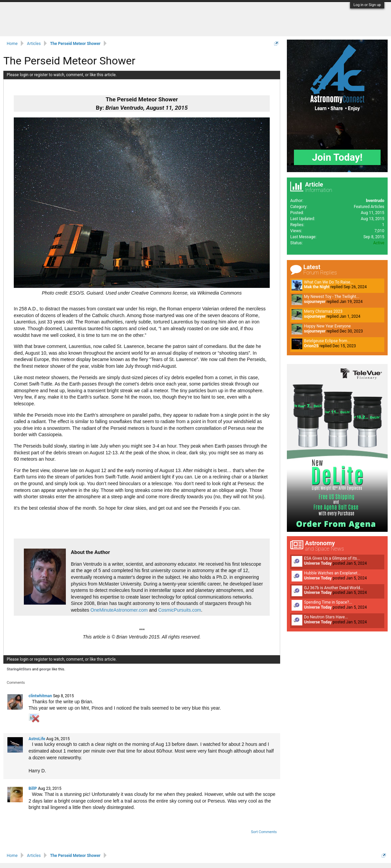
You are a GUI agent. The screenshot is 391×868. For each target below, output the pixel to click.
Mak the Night (317, 287)
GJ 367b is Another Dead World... (334, 588)
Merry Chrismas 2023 (323, 311)
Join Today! (337, 157)
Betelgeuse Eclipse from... (327, 341)
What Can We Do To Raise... (329, 282)
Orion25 (311, 346)
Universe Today (318, 563)
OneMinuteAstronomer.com (119, 610)
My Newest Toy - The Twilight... (332, 297)
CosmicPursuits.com (180, 610)
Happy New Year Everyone (327, 326)
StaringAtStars (19, 669)
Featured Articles (369, 207)
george (45, 669)
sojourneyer (315, 302)
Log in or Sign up (367, 5)
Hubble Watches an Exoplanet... (332, 573)
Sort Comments (264, 832)
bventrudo (375, 201)
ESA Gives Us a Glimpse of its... (332, 558)
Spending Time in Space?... (328, 602)
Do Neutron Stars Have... (326, 617)
